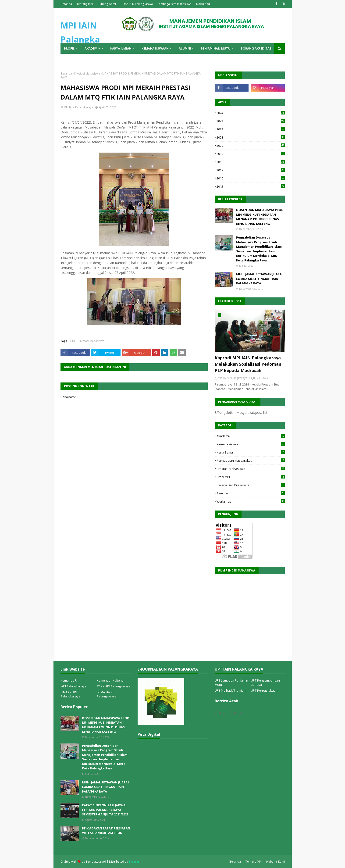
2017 (251, 170)
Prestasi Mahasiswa (87, 73)
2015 (251, 186)
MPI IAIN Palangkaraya (78, 107)
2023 (251, 121)
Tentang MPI (85, 4)
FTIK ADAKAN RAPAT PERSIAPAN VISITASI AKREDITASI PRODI (106, 831)
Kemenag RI (69, 680)
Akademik (251, 436)
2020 (251, 146)
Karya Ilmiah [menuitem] (121, 48)
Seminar (251, 493)
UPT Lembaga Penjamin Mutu (231, 682)
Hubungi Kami (107, 4)
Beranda (66, 4)
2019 (251, 154)
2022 (251, 129)
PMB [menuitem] (67, 59)
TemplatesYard (96, 862)
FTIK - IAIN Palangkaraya (114, 686)
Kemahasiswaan (251, 444)
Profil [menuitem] (69, 48)
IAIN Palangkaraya (73, 686)
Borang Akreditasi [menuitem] (256, 48)
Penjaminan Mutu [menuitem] (216, 48)
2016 (251, 178)
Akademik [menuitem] (92, 48)
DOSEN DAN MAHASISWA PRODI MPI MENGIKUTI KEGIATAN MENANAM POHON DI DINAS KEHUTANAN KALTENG (260, 217)
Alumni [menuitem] (185, 48)
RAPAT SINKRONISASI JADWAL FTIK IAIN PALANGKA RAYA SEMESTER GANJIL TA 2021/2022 (105, 810)
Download (203, 4)
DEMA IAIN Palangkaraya (137, 4)
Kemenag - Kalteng (110, 680)
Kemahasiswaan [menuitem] (155, 48)
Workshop (251, 501)
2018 (251, 162)
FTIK (73, 341)
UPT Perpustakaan (264, 690)
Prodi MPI (251, 477)
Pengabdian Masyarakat (251, 461)
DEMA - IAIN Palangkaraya (107, 694)
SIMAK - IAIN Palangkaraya (70, 694)
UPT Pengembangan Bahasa (265, 682)
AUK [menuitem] (81, 59)
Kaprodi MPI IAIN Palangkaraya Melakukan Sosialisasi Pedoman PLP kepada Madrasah (248, 364)
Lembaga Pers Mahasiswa (174, 4)
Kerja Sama (251, 452)
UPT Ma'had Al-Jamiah (230, 690)
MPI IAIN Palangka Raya (80, 39)
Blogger (134, 862)
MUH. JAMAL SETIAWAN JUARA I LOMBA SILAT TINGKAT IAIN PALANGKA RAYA (260, 279)
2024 (251, 113)
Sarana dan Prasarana (251, 485)
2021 (251, 137)
